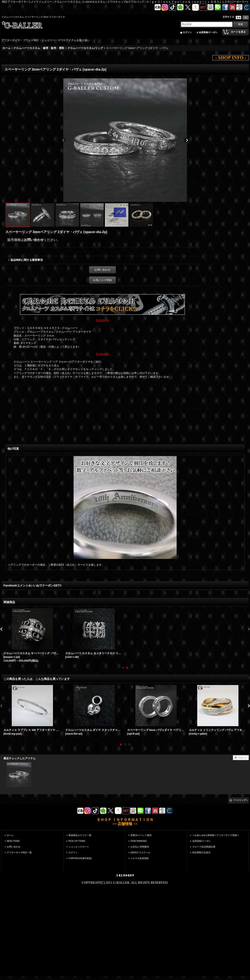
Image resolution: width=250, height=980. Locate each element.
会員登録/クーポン (208, 32)
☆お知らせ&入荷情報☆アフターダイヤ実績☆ (216, 835)
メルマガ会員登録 (140, 858)
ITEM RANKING (139, 841)
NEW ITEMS (13, 841)
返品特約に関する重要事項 (27, 260)
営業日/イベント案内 (141, 835)
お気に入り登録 (102, 280)
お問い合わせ (34, 240)
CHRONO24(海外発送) (80, 858)
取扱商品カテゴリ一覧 (80, 835)
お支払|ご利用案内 (140, 847)
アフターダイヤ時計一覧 (19, 852)
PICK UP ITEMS (77, 841)
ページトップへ (241, 800)
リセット (242, 758)
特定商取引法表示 (201, 852)
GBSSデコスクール (140, 852)
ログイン (187, 32)
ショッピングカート (79, 847)
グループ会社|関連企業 (204, 847)
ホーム (10, 835)
